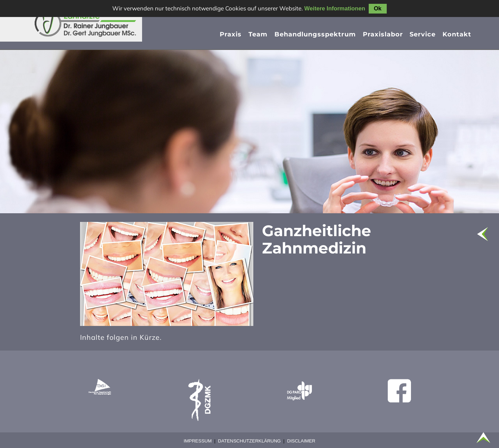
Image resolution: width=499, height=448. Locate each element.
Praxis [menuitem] (231, 34)
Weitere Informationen (335, 8)
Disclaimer (301, 441)
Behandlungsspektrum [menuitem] (315, 34)
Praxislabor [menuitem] (383, 34)
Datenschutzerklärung (249, 441)
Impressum (198, 441)
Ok (378, 8)
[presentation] (315, 36)
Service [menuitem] (423, 34)
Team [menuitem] (258, 34)
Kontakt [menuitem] (457, 34)
